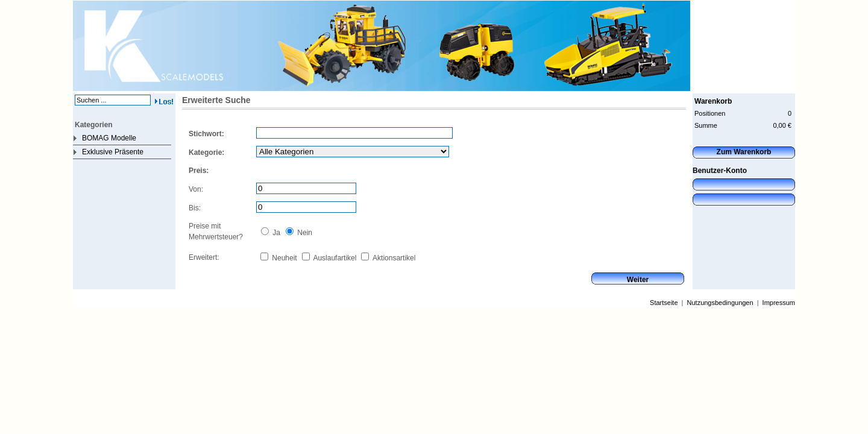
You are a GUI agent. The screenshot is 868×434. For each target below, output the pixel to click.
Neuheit (284, 258)
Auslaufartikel (334, 258)
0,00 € (782, 125)
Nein (304, 233)
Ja (275, 233)
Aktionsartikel (393, 258)
